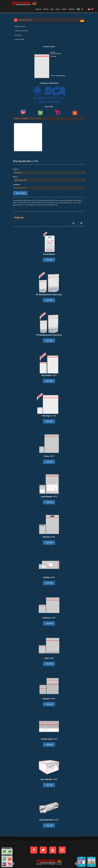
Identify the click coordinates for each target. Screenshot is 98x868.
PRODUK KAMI (20, 26)
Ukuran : (16, 169)
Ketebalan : (17, 184)
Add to (49, 260)
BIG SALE (18, 35)
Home (17, 118)
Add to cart (20, 193)
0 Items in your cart (22, 20)
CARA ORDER (20, 39)
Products (24, 118)
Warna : (16, 177)
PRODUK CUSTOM (21, 31)
